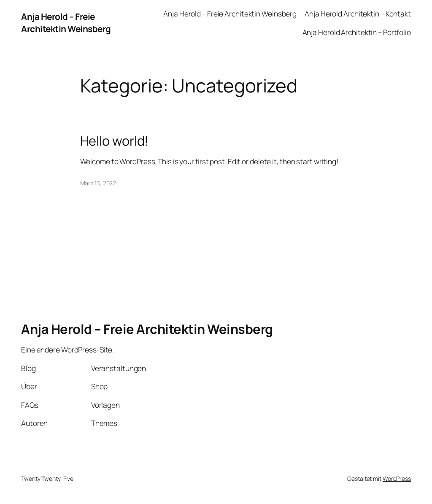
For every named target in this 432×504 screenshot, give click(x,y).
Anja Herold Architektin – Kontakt (358, 14)
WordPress (397, 478)
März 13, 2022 (98, 183)
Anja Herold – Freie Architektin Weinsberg (66, 23)
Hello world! (115, 141)
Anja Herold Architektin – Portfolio (357, 32)
